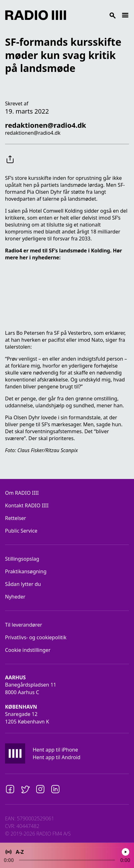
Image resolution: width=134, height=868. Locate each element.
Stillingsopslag (22, 559)
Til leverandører (24, 625)
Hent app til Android (57, 757)
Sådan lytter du (23, 584)
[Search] (94, 15)
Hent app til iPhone (55, 750)
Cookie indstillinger (28, 650)
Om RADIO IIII (22, 493)
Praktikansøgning (26, 571)
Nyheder (15, 597)
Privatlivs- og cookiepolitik (36, 637)
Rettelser (16, 518)
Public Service (21, 531)
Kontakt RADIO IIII (27, 505)
